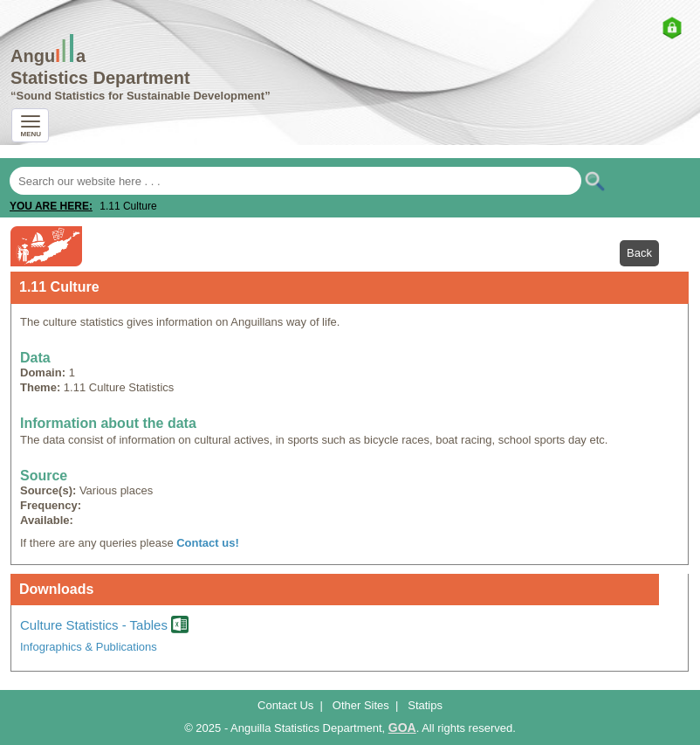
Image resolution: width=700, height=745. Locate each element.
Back (639, 253)
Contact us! (208, 543)
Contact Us (285, 705)
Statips (425, 705)
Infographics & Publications (89, 647)
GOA (402, 728)
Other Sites (361, 705)
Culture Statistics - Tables (104, 625)
